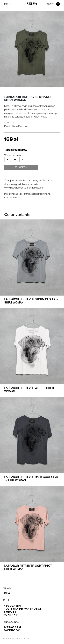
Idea (7, 593)
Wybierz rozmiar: (13, 155)
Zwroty (10, 612)
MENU (8, 4)
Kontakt (11, 615)
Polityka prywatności (22, 609)
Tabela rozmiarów (16, 150)
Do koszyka (21, 167)
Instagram (12, 627)
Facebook (12, 630)
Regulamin (12, 606)
